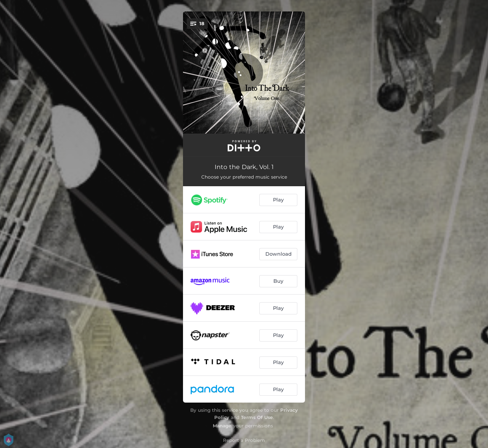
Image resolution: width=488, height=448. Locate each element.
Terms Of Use (257, 417)
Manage (222, 426)
